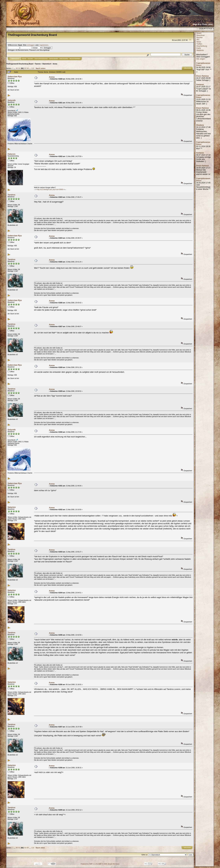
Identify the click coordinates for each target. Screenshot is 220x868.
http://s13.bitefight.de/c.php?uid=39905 (50, 190)
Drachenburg (202, 46)
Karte (199, 48)
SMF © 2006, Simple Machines (109, 864)
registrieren (44, 45)
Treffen (199, 44)
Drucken (188, 68)
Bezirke (200, 38)
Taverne (38, 64)
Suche (30, 59)
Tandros (11, 195)
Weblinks (200, 50)
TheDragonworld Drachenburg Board (20, 64)
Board (199, 33)
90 (17, 68)
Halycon (12, 154)
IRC (198, 40)
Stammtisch (47, 64)
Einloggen (64, 59)
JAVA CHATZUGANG (41, 59)
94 (28, 68)
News (199, 42)
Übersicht (15, 59)
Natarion (12, 507)
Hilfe (24, 59)
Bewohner (201, 35)
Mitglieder (54, 59)
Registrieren (75, 59)
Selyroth (12, 100)
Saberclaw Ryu (15, 77)
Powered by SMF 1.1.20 (89, 864)
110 (33, 68)
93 (25, 68)
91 (19, 68)
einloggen (31, 45)
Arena (55, 64)
